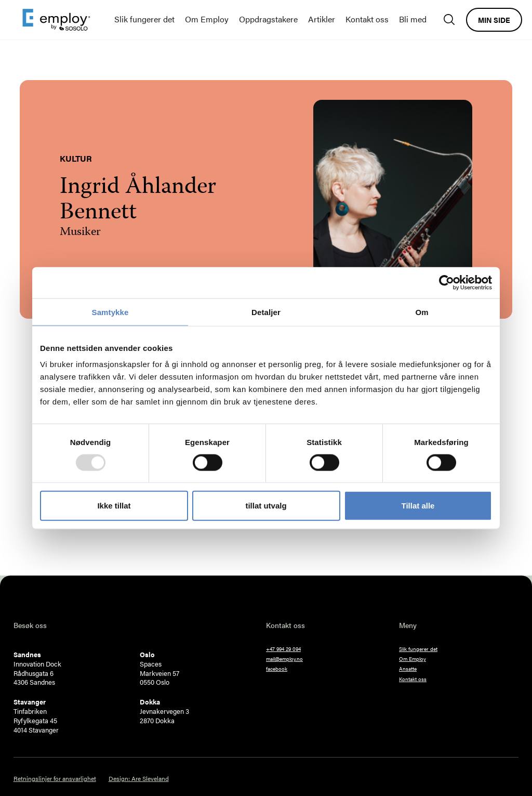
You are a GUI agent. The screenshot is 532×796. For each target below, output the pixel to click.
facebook (277, 669)
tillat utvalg (266, 506)
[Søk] (452, 19)
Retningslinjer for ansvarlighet (55, 779)
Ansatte (408, 669)
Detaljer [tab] (266, 312)
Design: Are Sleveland (139, 779)
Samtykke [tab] (110, 312)
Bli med (413, 19)
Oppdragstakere (268, 19)
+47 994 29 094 (283, 649)
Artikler (322, 19)
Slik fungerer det (144, 19)
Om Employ (207, 19)
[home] (57, 20)
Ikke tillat (114, 506)
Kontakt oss (367, 19)
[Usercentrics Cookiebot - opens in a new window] (447, 282)
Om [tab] (422, 312)
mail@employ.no (284, 659)
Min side (494, 20)
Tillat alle (418, 506)
